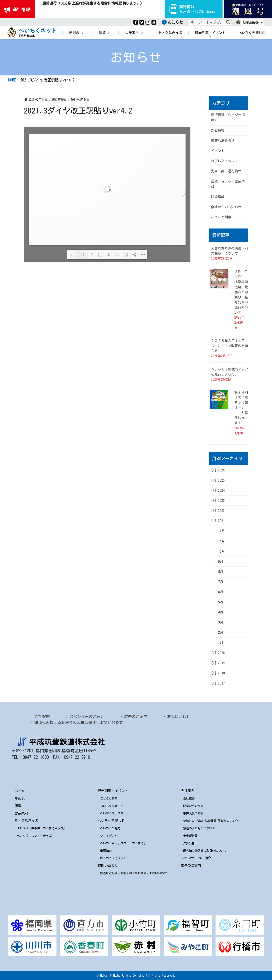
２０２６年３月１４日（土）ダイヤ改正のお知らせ (230, 346)
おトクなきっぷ (26, 821)
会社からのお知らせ (226, 207)
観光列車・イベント (113, 791)
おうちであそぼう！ (113, 858)
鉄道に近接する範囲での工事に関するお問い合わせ (79, 722)
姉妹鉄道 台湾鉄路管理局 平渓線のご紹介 (211, 821)
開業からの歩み (193, 806)
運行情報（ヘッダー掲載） (228, 117)
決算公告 (189, 843)
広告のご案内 (136, 717)
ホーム (20, 791)
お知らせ (175, 22)
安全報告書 (190, 836)
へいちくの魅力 (110, 828)
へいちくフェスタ (112, 813)
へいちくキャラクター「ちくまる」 (123, 843)
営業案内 (21, 813)
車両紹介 (106, 851)
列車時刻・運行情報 (226, 171)
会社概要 (189, 798)
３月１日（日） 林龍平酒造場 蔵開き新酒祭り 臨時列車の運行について (241, 292)
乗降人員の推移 (193, 813)
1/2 (82, 255)
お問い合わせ (179, 717)
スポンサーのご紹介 (87, 717)
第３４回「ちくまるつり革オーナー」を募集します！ (241, 408)
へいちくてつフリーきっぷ (34, 836)
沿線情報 (218, 197)
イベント (218, 151)
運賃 (18, 806)
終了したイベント (224, 161)
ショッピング (109, 836)
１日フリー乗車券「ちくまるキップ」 (42, 828)
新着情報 (218, 131)
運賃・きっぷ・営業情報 (228, 184)
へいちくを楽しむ (111, 821)
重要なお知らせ (223, 141)
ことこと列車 (221, 217)
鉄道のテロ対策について (199, 828)
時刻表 (20, 798)
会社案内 (42, 717)
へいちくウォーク (112, 806)
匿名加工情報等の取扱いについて (205, 851)
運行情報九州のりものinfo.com (194, 9)
